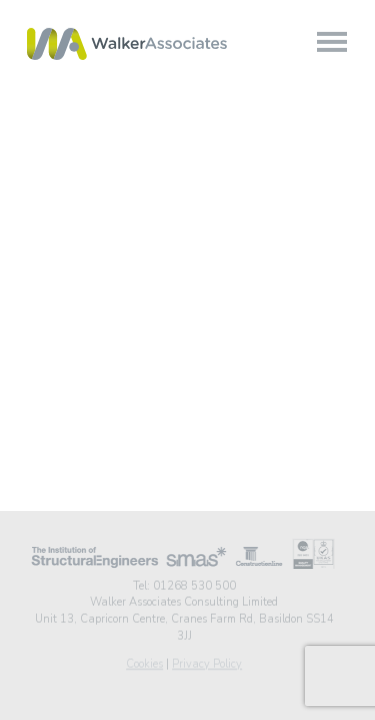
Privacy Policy (207, 662)
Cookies (144, 662)
